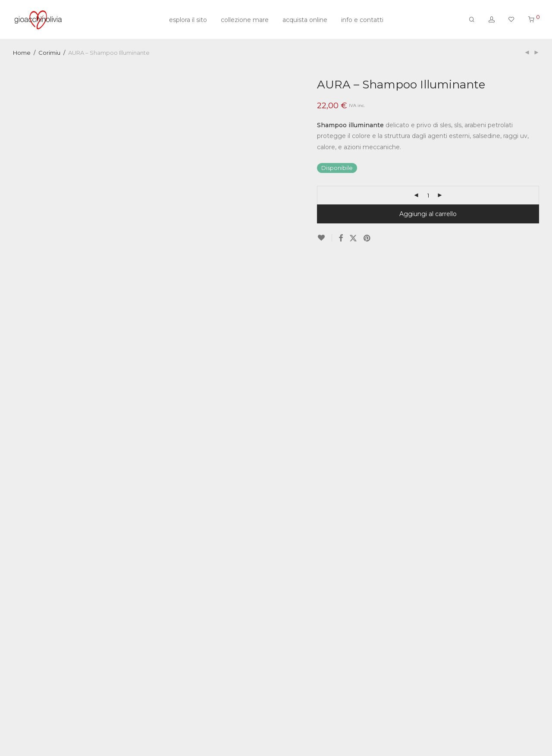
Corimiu (49, 53)
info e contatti (362, 20)
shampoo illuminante (351, 705)
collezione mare (245, 20)
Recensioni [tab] (301, 444)
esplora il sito (188, 20)
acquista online (305, 20)
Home (22, 53)
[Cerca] (472, 20)
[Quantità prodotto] (428, 195)
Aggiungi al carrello (428, 214)
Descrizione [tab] (250, 445)
